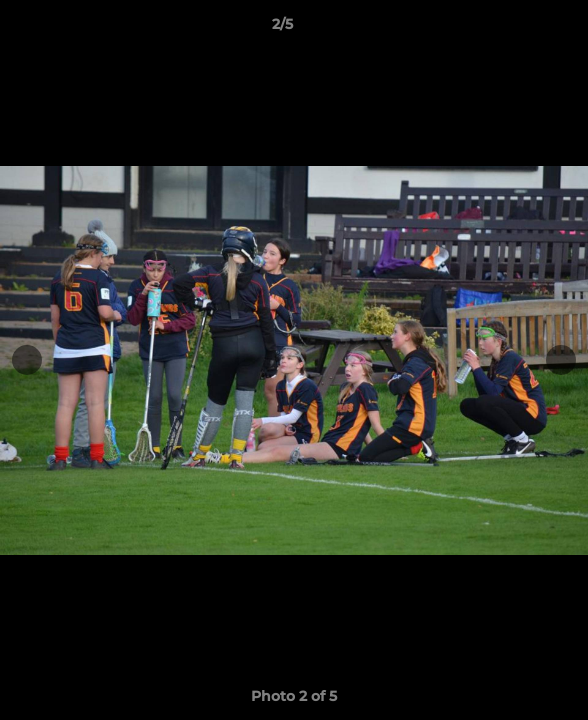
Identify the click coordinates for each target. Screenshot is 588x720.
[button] (516, 29)
